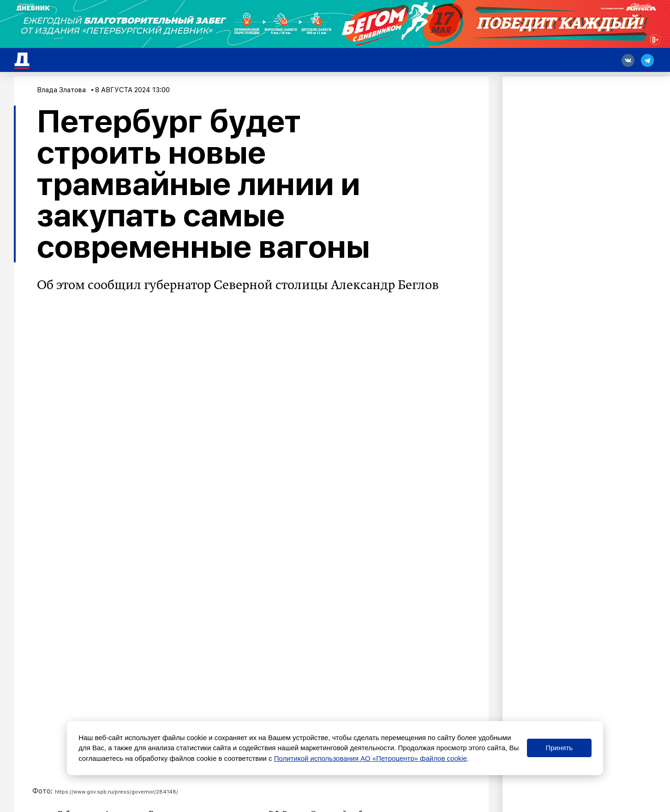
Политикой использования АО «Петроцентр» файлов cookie (371, 758)
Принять (559, 748)
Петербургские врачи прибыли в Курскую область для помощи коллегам (216, 714)
